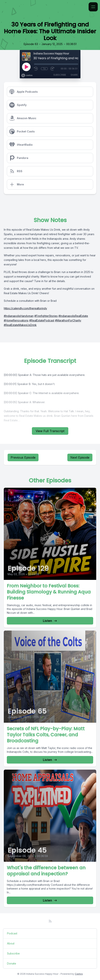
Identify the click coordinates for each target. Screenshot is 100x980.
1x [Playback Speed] (44, 69)
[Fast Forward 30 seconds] (53, 69)
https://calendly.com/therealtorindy (25, 308)
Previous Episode (23, 457)
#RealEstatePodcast (42, 320)
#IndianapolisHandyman (19, 316)
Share (74, 75)
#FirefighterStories (46, 316)
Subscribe (60, 75)
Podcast (12, 933)
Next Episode (80, 457)
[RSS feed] (50, 921)
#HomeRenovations (16, 320)
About (11, 943)
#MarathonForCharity (68, 320)
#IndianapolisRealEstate (73, 316)
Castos (79, 974)
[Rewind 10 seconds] (36, 69)
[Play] (26, 67)
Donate (12, 963)
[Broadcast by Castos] (27, 75)
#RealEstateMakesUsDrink (20, 325)
